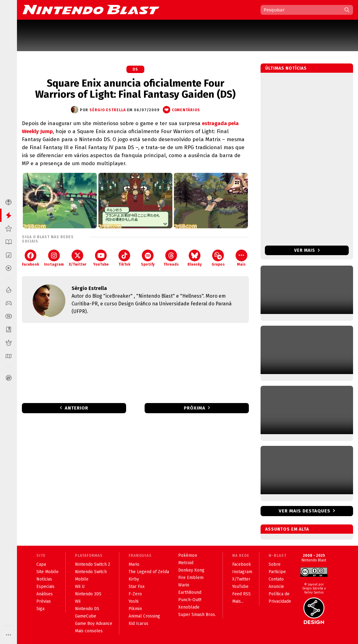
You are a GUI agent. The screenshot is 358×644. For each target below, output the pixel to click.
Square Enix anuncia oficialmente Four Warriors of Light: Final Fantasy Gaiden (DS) (135, 89)
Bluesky (195, 258)
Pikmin (135, 609)
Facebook (31, 258)
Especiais (45, 587)
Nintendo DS (87, 609)
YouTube (101, 258)
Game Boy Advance (94, 624)
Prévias (44, 601)
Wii (78, 601)
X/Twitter (78, 258)
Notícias (44, 579)
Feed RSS (241, 594)
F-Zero (135, 594)
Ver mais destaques (305, 511)
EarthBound (190, 592)
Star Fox (137, 587)
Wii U (80, 587)
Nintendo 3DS (88, 594)
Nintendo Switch (91, 572)
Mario (134, 564)
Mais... (238, 601)
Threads (171, 258)
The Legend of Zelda (149, 572)
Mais (241, 258)
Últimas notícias (286, 68)
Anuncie (276, 587)
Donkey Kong (191, 570)
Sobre (275, 564)
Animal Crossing (144, 616)
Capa (41, 564)
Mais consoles (89, 631)
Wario (184, 585)
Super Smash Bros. (197, 615)
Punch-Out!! (190, 600)
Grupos (218, 258)
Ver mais (307, 250)
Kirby (134, 579)
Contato (276, 579)
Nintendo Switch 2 (93, 564)
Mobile (82, 579)
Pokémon (188, 555)
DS (135, 69)
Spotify (148, 258)
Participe (277, 572)
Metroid (186, 563)
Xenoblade (189, 607)
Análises (45, 594)
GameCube (86, 616)
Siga (40, 609)
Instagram (54, 258)
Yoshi (134, 601)
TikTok (124, 258)
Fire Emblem (191, 578)
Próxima (195, 408)
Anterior (76, 408)
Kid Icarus (138, 624)
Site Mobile (47, 572)
